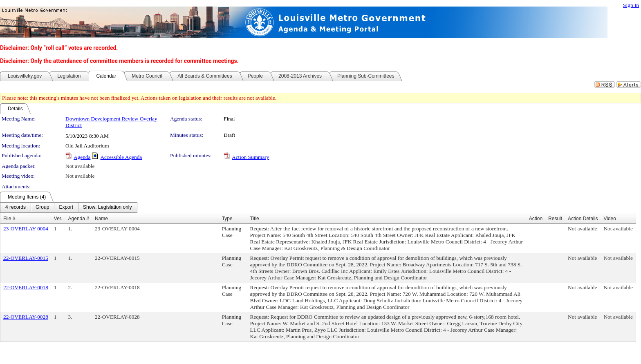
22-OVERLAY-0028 (26, 317)
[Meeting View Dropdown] (107, 208)
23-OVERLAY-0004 (26, 229)
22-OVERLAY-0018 (26, 287)
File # (9, 219)
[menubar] (69, 208)
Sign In (631, 5)
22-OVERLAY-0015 (26, 258)
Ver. (58, 219)
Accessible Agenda (121, 157)
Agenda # (79, 219)
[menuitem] (16, 208)
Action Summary (250, 157)
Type (227, 219)
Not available (80, 166)
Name (101, 219)
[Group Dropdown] (42, 208)
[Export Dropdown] (66, 208)
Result (555, 219)
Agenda (82, 157)
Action (536, 219)
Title (255, 219)
